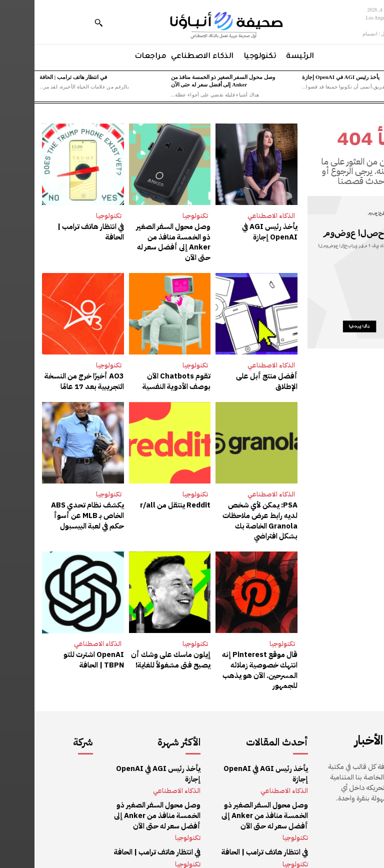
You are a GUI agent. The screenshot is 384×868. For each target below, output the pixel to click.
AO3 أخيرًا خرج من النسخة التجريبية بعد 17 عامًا (52, 369)
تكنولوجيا (161, 216)
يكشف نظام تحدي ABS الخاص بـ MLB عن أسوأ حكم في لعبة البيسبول (55, 501)
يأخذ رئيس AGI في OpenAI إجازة (306, 77)
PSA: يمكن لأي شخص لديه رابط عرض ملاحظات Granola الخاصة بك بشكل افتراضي (223, 506)
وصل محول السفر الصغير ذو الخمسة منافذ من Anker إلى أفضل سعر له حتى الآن (136, 236)
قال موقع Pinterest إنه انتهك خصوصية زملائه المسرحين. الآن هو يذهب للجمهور (227, 654)
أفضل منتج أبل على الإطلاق (223, 364)
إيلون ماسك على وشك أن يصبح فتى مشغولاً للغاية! (139, 644)
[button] (64, 22)
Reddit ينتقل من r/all (142, 492)
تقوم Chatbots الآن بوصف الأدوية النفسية (136, 369)
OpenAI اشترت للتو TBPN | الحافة (50, 644)
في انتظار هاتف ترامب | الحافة (39, 77)
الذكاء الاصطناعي (237, 216)
